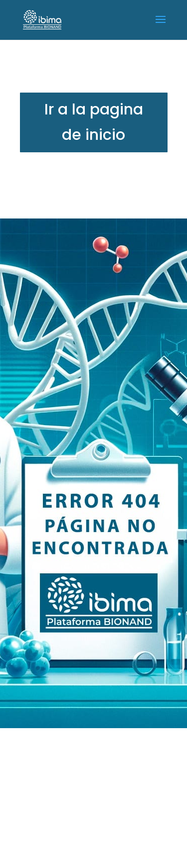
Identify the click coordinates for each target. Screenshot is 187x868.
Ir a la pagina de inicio (94, 122)
